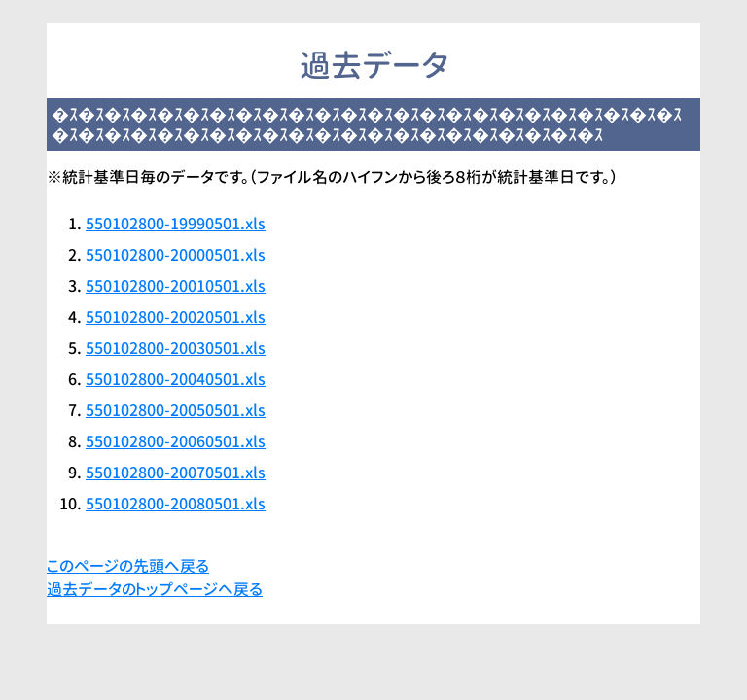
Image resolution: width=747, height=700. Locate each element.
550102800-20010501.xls (176, 286)
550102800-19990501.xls (176, 224)
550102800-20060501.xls (176, 441)
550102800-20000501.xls (176, 255)
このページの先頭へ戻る (128, 566)
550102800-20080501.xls (176, 504)
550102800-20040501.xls (176, 379)
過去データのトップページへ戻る (155, 589)
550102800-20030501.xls (176, 348)
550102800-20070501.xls (176, 472)
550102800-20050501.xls (176, 410)
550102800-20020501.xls (176, 317)
